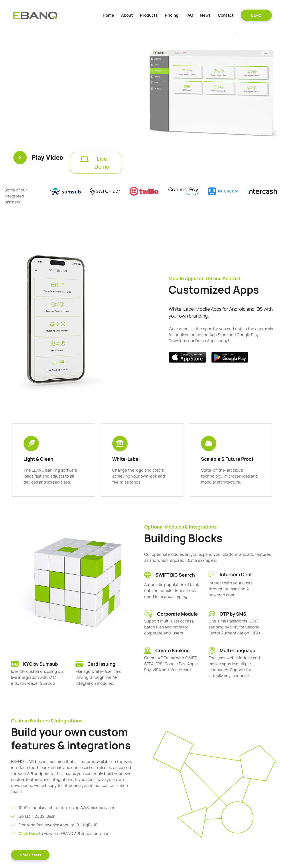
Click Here (29, 833)
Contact (226, 15)
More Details (30, 855)
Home (108, 15)
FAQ (189, 15)
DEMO (256, 15)
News (205, 15)
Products (149, 15)
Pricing (172, 15)
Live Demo (95, 163)
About (127, 15)
